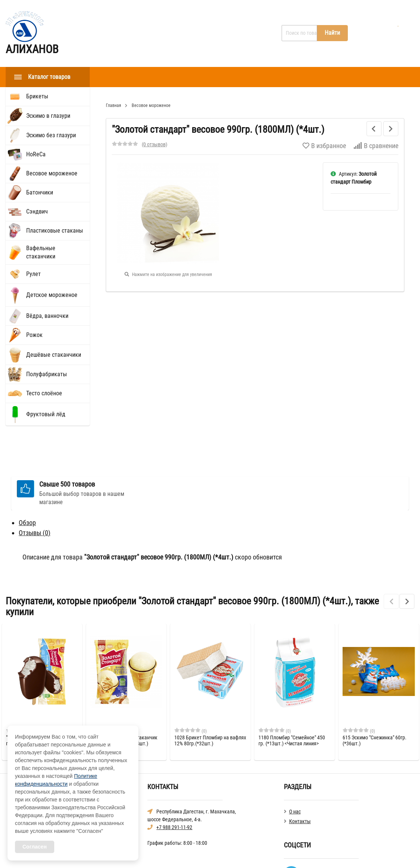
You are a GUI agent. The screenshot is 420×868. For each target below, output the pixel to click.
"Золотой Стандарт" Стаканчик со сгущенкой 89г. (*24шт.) (124, 703)
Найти (332, 33)
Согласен (35, 847)
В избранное (324, 146)
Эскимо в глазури (48, 116)
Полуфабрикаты (47, 374)
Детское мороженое (52, 295)
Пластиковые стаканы (55, 231)
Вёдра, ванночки (47, 316)
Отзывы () (35, 495)
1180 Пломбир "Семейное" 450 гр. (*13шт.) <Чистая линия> (292, 703)
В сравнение (376, 146)
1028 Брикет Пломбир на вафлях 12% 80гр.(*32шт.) (210, 703)
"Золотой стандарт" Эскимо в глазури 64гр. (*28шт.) (38, 703)
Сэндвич (37, 211)
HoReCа (36, 154)
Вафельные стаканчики (41, 252)
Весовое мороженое (52, 173)
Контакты (180, 33)
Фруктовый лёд (46, 414)
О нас (145, 33)
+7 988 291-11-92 (174, 789)
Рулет (33, 274)
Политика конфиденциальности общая (327, 853)
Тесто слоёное (44, 393)
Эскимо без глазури (51, 135)
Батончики (40, 192)
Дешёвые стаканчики (54, 355)
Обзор (27, 485)
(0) (22, 693)
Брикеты (37, 96)
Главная (113, 33)
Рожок (34, 335)
